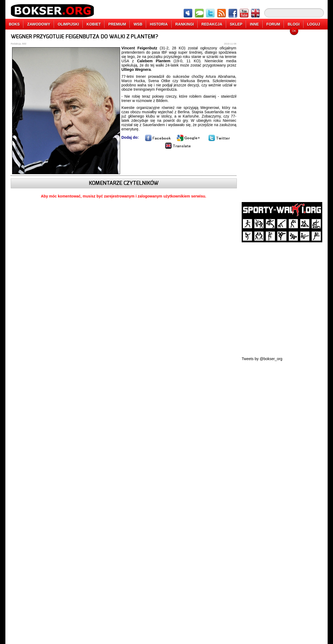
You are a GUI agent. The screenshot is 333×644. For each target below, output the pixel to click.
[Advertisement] (282, 114)
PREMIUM (117, 24)
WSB (138, 24)
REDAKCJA (212, 24)
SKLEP (236, 24)
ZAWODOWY (39, 24)
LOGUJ (314, 24)
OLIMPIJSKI (68, 24)
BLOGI (294, 24)
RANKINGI (185, 24)
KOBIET (94, 24)
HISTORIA (159, 24)
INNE (254, 24)
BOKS (14, 24)
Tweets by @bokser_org (262, 359)
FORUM (273, 24)
